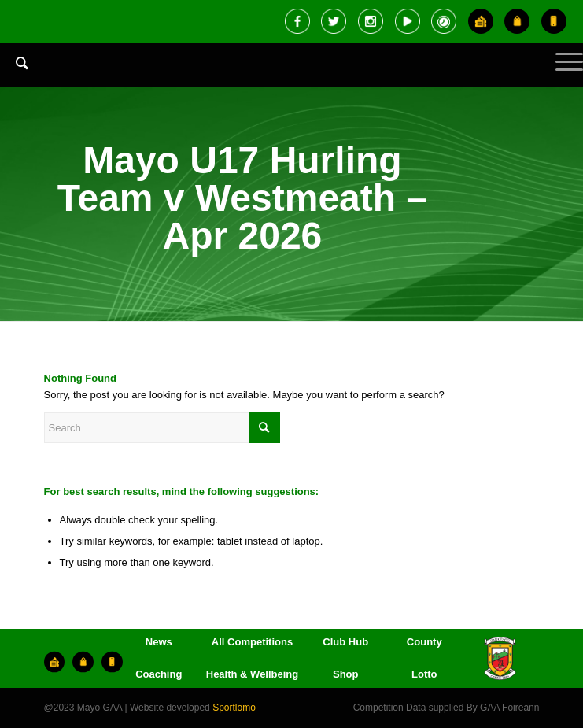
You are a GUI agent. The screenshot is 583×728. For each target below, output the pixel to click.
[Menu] (561, 75)
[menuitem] (14, 75)
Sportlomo (234, 708)
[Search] (14, 63)
